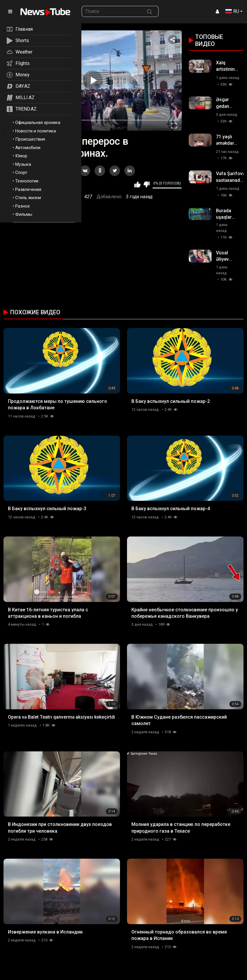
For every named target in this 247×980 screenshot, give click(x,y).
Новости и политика (36, 131)
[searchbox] (111, 11)
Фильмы (24, 214)
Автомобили (28, 148)
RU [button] (232, 11)
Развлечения (28, 189)
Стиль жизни (28, 198)
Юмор (21, 156)
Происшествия (30, 139)
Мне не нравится (146, 184)
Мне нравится (137, 184)
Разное (23, 206)
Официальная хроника (38, 123)
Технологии (27, 181)
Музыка (23, 164)
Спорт (21, 172)
